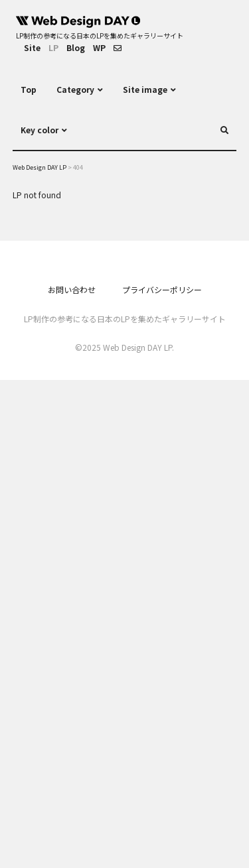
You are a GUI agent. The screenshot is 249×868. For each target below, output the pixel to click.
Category (75, 89)
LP (53, 47)
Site (32, 47)
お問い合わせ (72, 289)
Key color (40, 130)
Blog (76, 47)
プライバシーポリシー (162, 289)
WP (99, 47)
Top (29, 89)
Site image (145, 89)
